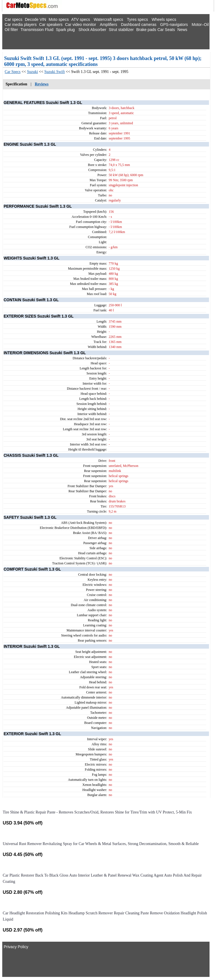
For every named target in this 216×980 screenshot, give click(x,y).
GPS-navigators (174, 25)
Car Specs (13, 72)
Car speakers (51, 25)
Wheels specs (164, 19)
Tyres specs (137, 19)
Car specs (14, 19)
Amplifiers (108, 25)
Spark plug (65, 30)
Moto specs (59, 19)
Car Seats (166, 30)
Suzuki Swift (55, 72)
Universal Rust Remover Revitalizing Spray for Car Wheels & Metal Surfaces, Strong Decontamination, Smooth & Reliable (101, 844)
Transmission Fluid (37, 30)
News (182, 30)
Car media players (21, 25)
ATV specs (81, 19)
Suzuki (32, 72)
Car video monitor (81, 25)
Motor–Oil (200, 25)
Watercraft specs (108, 19)
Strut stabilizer (121, 30)
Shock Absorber (92, 30)
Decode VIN (36, 19)
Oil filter (11, 30)
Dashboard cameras (139, 25)
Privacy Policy (16, 947)
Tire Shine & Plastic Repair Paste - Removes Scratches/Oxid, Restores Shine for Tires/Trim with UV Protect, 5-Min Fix (97, 812)
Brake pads (146, 30)
